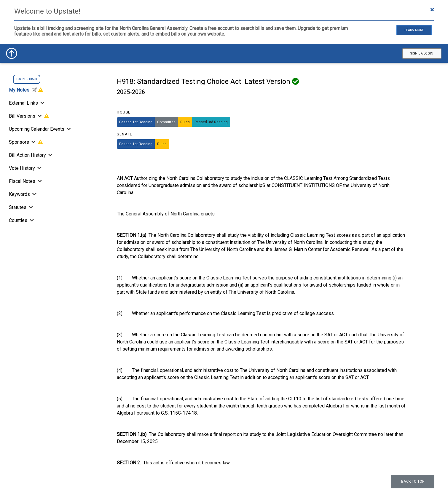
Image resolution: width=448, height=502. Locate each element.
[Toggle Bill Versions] (40, 116)
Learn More (414, 30)
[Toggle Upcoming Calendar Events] (68, 129)
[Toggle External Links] (42, 103)
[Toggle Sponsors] (34, 142)
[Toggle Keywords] (34, 194)
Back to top (413, 481)
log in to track (27, 79)
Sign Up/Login (422, 53)
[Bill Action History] (50, 155)
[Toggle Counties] (31, 220)
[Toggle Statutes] (30, 207)
